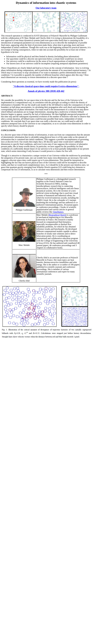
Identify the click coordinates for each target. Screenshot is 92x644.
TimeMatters (58, 212)
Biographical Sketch (57, 215)
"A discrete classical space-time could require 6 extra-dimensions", (46, 86)
